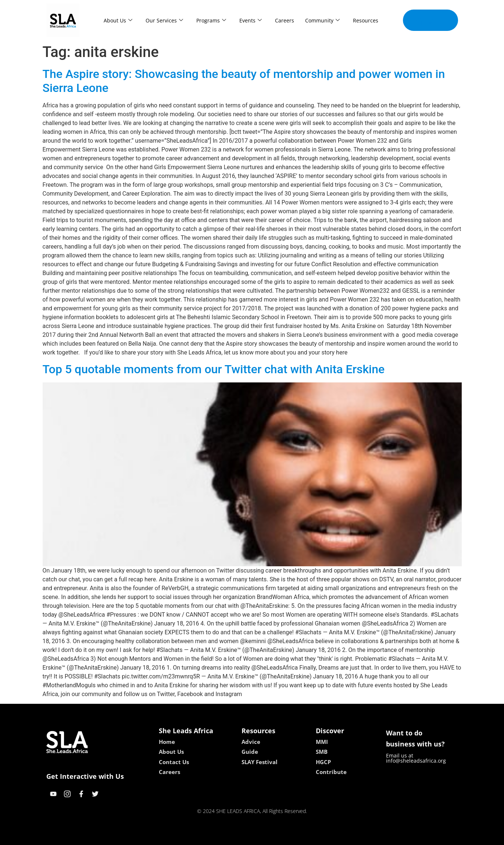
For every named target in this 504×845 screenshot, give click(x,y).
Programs (211, 20)
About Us (118, 20)
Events (251, 20)
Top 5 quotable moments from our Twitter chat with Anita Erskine (214, 369)
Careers (285, 20)
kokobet (205, 837)
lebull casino (233, 837)
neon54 (299, 837)
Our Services (164, 20)
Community (322, 20)
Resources (366, 20)
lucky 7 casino (270, 837)
